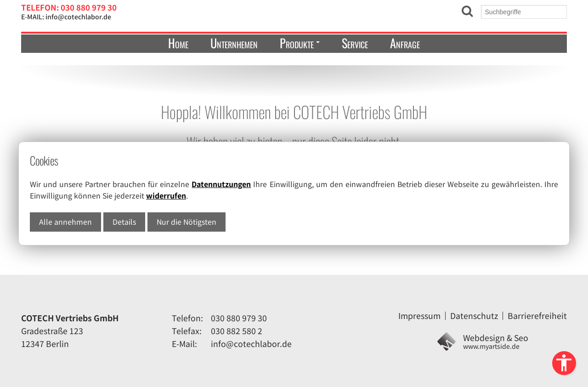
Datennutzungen (221, 184)
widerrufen (166, 196)
